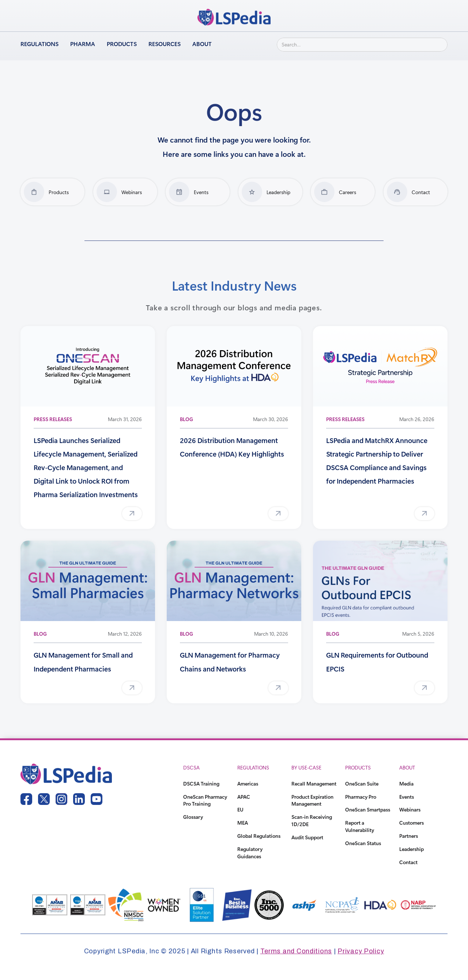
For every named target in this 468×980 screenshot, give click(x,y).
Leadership (412, 849)
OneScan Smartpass (368, 809)
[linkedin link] (79, 799)
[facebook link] (26, 799)
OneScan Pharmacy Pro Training (205, 800)
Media (406, 784)
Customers (412, 823)
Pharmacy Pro (361, 797)
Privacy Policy (361, 951)
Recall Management (314, 784)
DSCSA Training (201, 784)
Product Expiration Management (312, 800)
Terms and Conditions (296, 951)
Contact (408, 862)
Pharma (83, 44)
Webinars (410, 809)
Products (122, 44)
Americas (248, 784)
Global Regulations (259, 836)
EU (240, 809)
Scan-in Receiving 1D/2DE (312, 820)
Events (407, 797)
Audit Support (307, 837)
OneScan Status (363, 843)
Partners (409, 836)
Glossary (193, 817)
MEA (243, 823)
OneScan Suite (362, 784)
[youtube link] (97, 799)
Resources (165, 44)
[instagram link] (61, 799)
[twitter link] (44, 799)
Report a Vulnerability (360, 826)
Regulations (39, 44)
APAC (244, 797)
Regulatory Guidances (250, 853)
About (202, 44)
